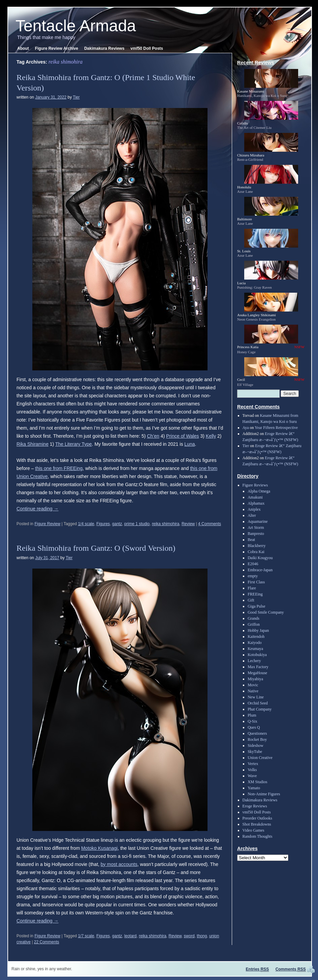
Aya (246, 428)
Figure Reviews (255, 485)
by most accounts (119, 864)
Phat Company (260, 709)
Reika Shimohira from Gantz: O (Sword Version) (96, 548)
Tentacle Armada (76, 26)
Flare (252, 588)
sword (189, 936)
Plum (252, 715)
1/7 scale (86, 936)
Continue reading (38, 509)
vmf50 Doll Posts (147, 48)
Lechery (254, 661)
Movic (253, 685)
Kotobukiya (257, 655)
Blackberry (257, 546)
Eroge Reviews (255, 806)
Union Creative (260, 758)
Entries (258, 969)
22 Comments (47, 942)
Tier (76, 97)
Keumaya (255, 649)
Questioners (257, 733)
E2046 (253, 564)
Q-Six (252, 721)
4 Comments (210, 524)
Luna (189, 444)
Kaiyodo (255, 643)
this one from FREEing (59, 468)
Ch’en (153, 436)
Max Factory (258, 667)
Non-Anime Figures (264, 794)
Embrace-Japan (260, 570)
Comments (291, 969)
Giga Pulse (256, 606)
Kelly (211, 436)
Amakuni (255, 497)
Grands (253, 618)
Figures (103, 524)
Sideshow (256, 746)
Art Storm (256, 528)
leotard (131, 936)
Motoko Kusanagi (99, 848)
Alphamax (256, 503)
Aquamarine (258, 521)
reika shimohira (166, 524)
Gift (251, 600)
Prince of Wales (183, 436)
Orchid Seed (258, 703)
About (23, 48)
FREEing (255, 594)
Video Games (253, 830)
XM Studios (257, 782)
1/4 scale (86, 524)
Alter (252, 515)
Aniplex (254, 509)
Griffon (254, 624)
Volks (252, 770)
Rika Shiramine (33, 444)
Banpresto (256, 534)
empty (253, 576)
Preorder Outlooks (257, 818)
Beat (251, 540)
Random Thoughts (258, 836)
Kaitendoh (256, 637)
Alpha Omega (259, 491)
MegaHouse (257, 673)
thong (202, 936)
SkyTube (255, 752)
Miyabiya (255, 679)
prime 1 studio (137, 524)
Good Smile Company (266, 612)
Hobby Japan (258, 630)
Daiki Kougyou (260, 558)
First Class (256, 582)
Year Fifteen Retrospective (276, 428)
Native (253, 691)
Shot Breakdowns (257, 824)
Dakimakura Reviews (104, 48)
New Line (256, 697)
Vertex (253, 764)
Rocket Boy (257, 739)
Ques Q (254, 727)
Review (188, 524)
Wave (252, 776)
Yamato (254, 788)
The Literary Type (74, 444)
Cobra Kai (256, 552)
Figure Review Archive (57, 48)
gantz (117, 524)
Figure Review (47, 524)
